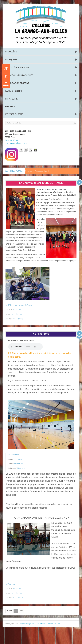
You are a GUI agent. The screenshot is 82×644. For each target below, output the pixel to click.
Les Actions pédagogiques (19, 75)
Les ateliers (12, 99)
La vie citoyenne (14, 91)
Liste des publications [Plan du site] (6, 84)
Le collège (11, 52)
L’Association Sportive (17, 83)
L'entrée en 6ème (14, 114)
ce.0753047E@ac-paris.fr (16, 143)
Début (10, 611)
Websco (57, 624)
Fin (22, 611)
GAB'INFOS (10, 107)
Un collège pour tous (17, 67)
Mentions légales (47, 624)
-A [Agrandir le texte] (6, 76)
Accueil (30, 171)
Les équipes (11, 60)
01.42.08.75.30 (11, 140)
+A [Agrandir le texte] (6, 68)
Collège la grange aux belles (29, 624)
